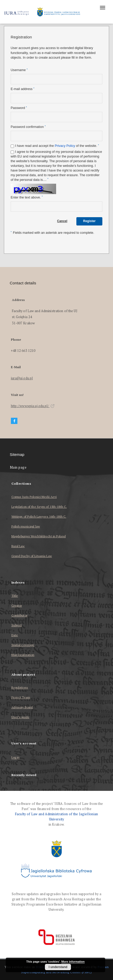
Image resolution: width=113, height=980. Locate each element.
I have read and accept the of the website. (57, 146)
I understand (58, 967)
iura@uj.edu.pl (22, 378)
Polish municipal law (26, 526)
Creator (17, 605)
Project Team (21, 697)
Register (89, 221)
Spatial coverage (23, 645)
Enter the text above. (27, 197)
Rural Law (18, 546)
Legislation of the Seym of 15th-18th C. (39, 507)
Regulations (20, 687)
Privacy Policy (65, 146)
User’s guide (20, 717)
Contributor (19, 615)
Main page (18, 467)
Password (19, 108)
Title (15, 596)
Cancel (62, 221)
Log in (16, 758)
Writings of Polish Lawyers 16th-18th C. (39, 516)
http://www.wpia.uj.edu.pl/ (33, 406)
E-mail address (22, 89)
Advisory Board (22, 707)
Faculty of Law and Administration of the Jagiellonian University (57, 817)
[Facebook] (14, 421)
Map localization (23, 655)
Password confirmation (28, 127)
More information (73, 962)
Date (15, 635)
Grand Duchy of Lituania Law (32, 556)
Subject (17, 625)
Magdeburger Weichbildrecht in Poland (39, 536)
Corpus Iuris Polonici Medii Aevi (34, 497)
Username (19, 70)
